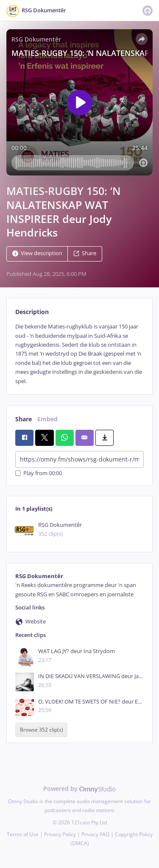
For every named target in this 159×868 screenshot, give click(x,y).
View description (37, 254)
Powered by (79, 789)
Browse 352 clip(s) (42, 730)
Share (85, 254)
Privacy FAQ (95, 834)
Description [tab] (32, 312)
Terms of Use (23, 834)
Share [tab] (24, 419)
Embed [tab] (47, 419)
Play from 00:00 (39, 473)
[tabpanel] (79, 354)
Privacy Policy (60, 834)
